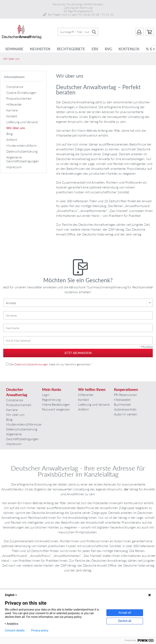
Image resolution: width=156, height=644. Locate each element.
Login (46, 395)
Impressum (14, 167)
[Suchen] (94, 32)
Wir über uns (16, 128)
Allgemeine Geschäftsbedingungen (23, 159)
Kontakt (12, 116)
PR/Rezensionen (125, 395)
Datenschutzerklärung (22, 151)
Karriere (12, 110)
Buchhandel (122, 404)
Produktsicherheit (19, 98)
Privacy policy (40, 630)
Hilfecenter (14, 104)
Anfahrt (12, 140)
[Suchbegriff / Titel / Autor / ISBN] (78, 32)
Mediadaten (122, 400)
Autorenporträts (125, 409)
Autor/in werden (126, 414)
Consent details (15, 630)
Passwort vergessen (56, 409)
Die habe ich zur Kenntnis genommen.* (51, 364)
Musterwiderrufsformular (24, 145)
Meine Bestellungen (56, 404)
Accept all (125, 613)
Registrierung (51, 400)
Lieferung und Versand (22, 122)
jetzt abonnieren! (78, 353)
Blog (9, 134)
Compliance (15, 87)
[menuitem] (78, 32)
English (11, 595)
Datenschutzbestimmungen (31, 364)
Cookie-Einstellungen (21, 93)
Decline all (125, 621)
